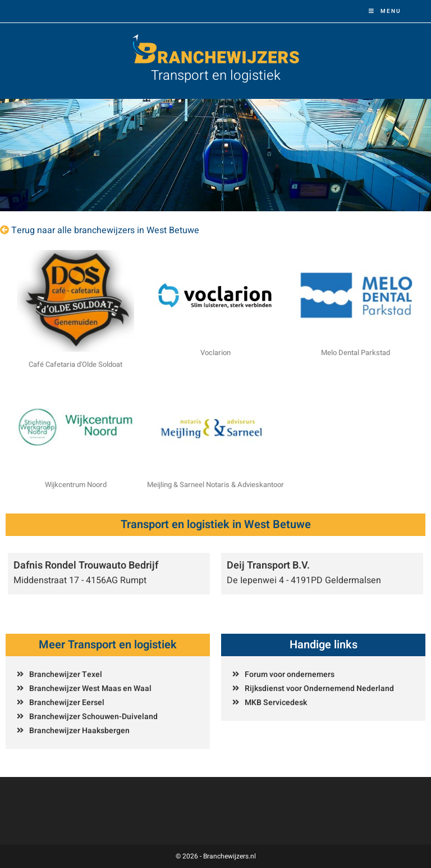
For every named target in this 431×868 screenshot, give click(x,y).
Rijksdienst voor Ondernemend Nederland (319, 689)
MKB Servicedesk (276, 703)
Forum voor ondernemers (290, 674)
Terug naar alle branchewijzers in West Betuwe (105, 230)
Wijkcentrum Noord (76, 485)
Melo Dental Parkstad (356, 353)
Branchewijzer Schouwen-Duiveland (93, 717)
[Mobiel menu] (385, 11)
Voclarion (215, 353)
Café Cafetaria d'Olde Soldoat (75, 364)
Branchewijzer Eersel (67, 703)
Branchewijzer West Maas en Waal (90, 689)
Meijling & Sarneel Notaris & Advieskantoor (215, 485)
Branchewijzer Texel (66, 674)
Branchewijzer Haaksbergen (79, 731)
